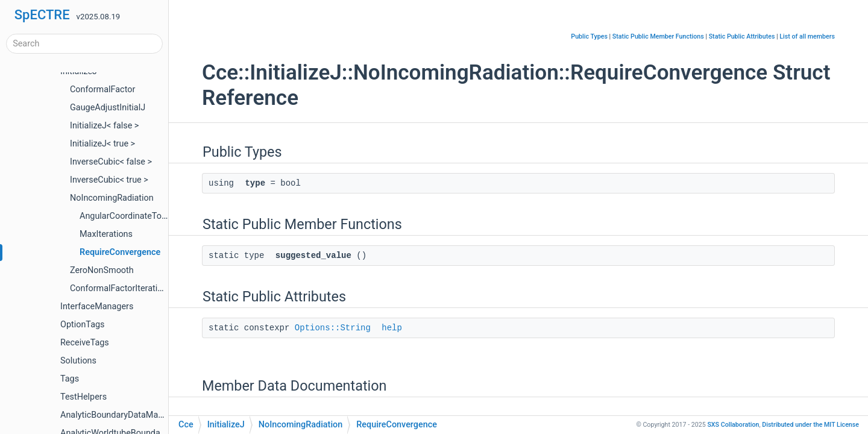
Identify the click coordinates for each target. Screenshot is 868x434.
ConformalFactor (102, 90)
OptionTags (82, 325)
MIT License (810, 425)
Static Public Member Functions (658, 36)
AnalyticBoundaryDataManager (120, 415)
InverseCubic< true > (109, 180)
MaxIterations (106, 234)
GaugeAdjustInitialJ (108, 108)
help (392, 328)
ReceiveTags (85, 343)
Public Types (589, 36)
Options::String (333, 328)
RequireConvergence (120, 252)
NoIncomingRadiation (112, 198)
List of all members (807, 36)
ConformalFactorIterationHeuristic (136, 288)
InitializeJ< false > (104, 126)
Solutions (78, 361)
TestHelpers (83, 397)
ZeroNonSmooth (102, 270)
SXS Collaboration (733, 425)
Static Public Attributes (742, 36)
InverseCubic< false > (111, 162)
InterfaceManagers (97, 307)
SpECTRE (42, 15)
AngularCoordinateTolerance (135, 216)
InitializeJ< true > (102, 144)
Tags (70, 379)
